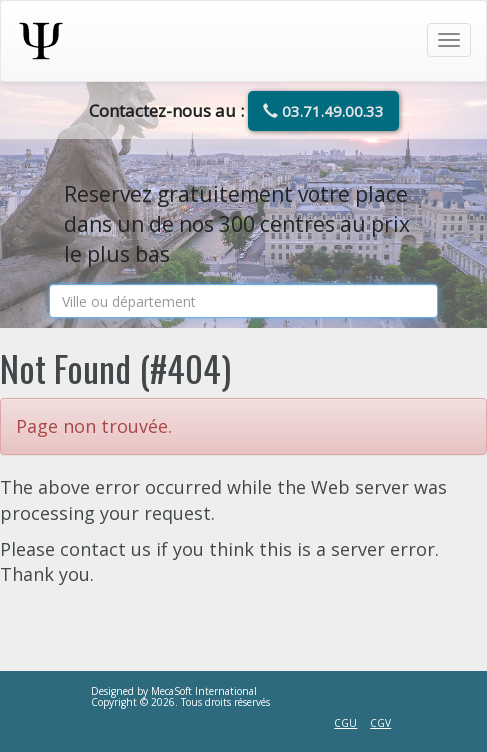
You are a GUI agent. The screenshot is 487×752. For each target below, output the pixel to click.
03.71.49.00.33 (323, 111)
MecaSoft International (204, 691)
